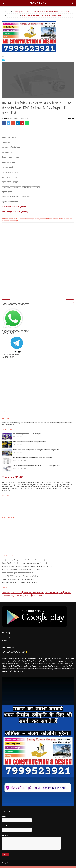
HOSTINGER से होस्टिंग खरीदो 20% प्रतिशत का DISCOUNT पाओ (41, 15)
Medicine (28, 597)
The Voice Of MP (38, 3)
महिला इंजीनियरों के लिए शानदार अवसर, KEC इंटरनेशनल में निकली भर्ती (20, 578)
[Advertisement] (38, 287)
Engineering (27, 594)
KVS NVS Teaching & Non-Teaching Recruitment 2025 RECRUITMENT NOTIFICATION (27, 569)
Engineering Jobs (38, 594)
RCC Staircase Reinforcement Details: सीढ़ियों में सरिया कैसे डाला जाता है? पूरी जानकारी (36, 468)
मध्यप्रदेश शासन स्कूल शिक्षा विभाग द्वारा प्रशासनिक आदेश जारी (18, 581)
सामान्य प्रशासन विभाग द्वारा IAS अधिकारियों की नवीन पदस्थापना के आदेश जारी (22, 572)
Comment (71, 120)
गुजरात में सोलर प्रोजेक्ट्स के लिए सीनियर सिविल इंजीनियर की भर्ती (29, 444)
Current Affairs (17, 594)
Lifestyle (67, 594)
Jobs (4, 60)
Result (34, 597)
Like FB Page (6, 640)
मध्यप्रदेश (40, 597)
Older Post (70, 303)
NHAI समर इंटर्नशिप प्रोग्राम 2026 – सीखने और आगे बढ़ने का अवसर (19, 585)
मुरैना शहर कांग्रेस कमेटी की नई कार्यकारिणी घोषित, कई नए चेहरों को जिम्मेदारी (32, 460)
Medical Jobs (19, 597)
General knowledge (52, 594)
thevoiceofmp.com (68, 865)
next (4, 413)
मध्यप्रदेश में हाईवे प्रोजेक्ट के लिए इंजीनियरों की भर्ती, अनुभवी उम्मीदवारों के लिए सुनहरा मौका (36, 452)
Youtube (4, 643)
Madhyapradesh (8, 597)
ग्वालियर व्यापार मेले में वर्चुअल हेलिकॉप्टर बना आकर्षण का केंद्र (18, 575)
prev (3, 413)
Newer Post (6, 303)
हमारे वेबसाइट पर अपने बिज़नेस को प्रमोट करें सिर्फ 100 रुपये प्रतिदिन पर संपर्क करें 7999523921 (41, 12)
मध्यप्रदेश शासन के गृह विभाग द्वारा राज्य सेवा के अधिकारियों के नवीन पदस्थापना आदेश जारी (25, 562)
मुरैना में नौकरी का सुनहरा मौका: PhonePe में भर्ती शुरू (26, 436)
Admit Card (6, 594)
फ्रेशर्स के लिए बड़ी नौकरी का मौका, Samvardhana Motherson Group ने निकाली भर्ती (24, 565)
